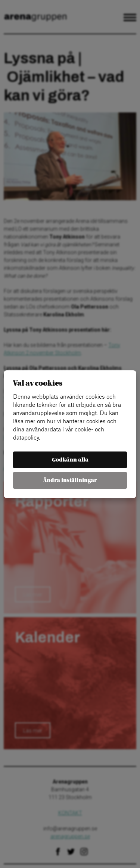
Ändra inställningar (70, 480)
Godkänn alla (70, 460)
